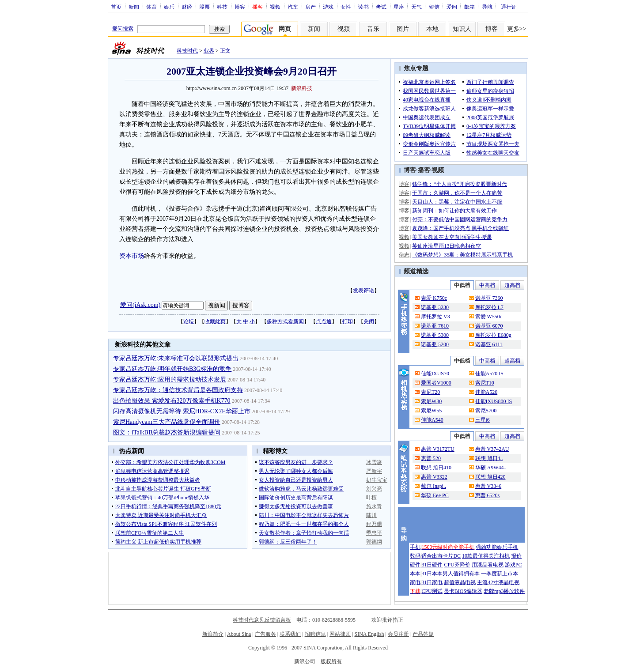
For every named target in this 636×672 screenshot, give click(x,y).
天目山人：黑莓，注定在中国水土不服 (457, 202)
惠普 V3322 (434, 477)
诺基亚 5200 (435, 344)
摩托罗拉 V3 (435, 317)
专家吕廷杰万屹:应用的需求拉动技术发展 (170, 379)
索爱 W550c (489, 317)
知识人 (462, 29)
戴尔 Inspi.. (433, 486)
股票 (204, 7)
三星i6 (483, 420)
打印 (348, 321)
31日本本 (432, 574)
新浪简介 (213, 634)
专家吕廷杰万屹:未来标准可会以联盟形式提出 (176, 358)
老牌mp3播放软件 (504, 591)
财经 (187, 7)
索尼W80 (431, 401)
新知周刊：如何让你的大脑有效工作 (454, 211)
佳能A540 (432, 420)
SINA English (369, 634)
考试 (381, 7)
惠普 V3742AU (492, 449)
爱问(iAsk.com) (140, 305)
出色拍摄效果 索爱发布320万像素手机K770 (172, 401)
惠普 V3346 (488, 486)
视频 (275, 7)
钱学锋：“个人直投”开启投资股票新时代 (460, 184)
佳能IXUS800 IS (494, 401)
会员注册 (398, 634)
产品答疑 (423, 634)
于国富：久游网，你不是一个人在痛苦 (457, 193)
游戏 (328, 7)
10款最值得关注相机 (486, 556)
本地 (432, 29)
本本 (415, 574)
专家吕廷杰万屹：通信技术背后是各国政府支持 (178, 390)
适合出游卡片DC (441, 556)
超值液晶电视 (460, 582)
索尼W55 (431, 411)
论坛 (189, 321)
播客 (424, 170)
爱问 (452, 7)
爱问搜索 (123, 29)
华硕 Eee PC (435, 495)
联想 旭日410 (436, 468)
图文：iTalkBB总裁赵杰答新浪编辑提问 (167, 432)
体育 (151, 7)
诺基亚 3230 (435, 307)
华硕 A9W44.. (491, 468)
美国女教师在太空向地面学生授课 (452, 237)
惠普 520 (431, 458)
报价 (516, 556)
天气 (416, 7)
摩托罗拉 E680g (493, 335)
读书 (363, 7)
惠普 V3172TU (438, 449)
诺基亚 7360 (489, 298)
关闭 (369, 321)
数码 (415, 556)
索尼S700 (486, 411)
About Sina (239, 634)
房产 (310, 7)
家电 (415, 582)
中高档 (487, 285)
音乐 (373, 29)
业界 (209, 51)
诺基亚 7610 (435, 326)
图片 (403, 29)
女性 (346, 7)
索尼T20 (430, 392)
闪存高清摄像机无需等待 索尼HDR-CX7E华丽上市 (182, 411)
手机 (415, 547)
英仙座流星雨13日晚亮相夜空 (447, 246)
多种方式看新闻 (285, 321)
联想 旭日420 (490, 477)
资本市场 (132, 256)
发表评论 (363, 291)
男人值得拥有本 (461, 574)
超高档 (512, 285)
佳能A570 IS (489, 374)
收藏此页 (215, 321)
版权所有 (331, 661)
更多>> (517, 29)
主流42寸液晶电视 (498, 582)
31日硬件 (432, 565)
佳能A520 (486, 392)
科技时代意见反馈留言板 (262, 620)
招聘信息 (315, 634)
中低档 (462, 285)
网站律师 (340, 634)
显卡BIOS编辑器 (463, 591)
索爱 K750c (434, 298)
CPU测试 (432, 591)
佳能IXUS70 (435, 374)
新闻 (134, 7)
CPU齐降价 (457, 565)
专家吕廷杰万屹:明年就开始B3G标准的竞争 (172, 369)
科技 (222, 7)
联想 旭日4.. (489, 458)
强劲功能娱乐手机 (497, 547)
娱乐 (169, 7)
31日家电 (432, 582)
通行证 (509, 7)
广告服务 (265, 634)
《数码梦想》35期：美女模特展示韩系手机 (462, 255)
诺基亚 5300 (435, 335)
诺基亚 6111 (489, 344)
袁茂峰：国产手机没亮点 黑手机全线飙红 (460, 228)
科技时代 (187, 51)
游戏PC (513, 565)
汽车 (293, 7)
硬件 (415, 565)
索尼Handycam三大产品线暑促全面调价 (167, 422)
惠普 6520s (488, 495)
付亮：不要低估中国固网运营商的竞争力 (460, 219)
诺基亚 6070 (489, 326)
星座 (399, 7)
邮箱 (469, 7)
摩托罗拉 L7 (489, 307)
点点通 (324, 321)
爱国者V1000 (436, 383)
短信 (434, 7)
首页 (116, 7)
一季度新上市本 (500, 574)
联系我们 (290, 634)
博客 (240, 7)
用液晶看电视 (488, 565)
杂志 (404, 255)
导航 (487, 7)
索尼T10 (485, 383)
